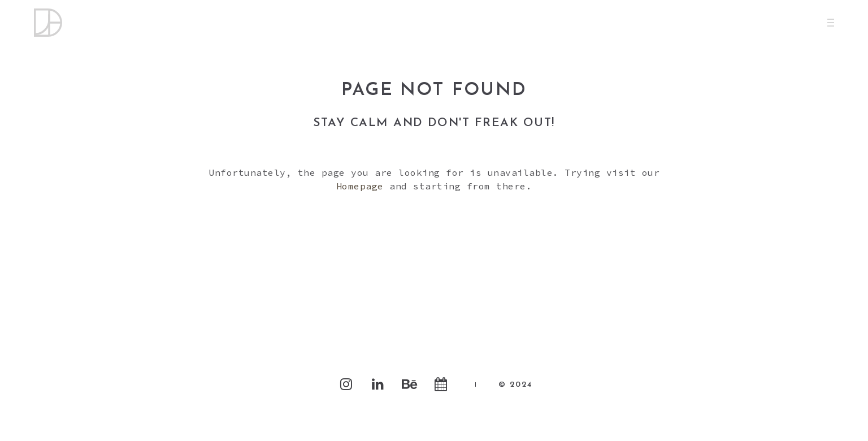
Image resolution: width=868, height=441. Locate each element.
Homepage (360, 186)
